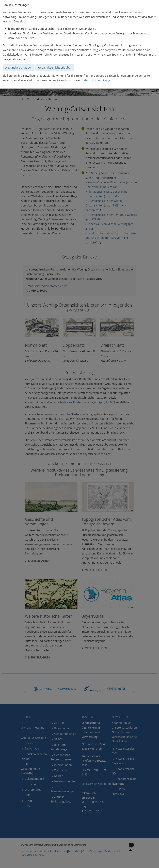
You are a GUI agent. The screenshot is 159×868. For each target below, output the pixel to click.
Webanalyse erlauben (19, 68)
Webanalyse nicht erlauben (55, 68)
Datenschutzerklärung (96, 80)
